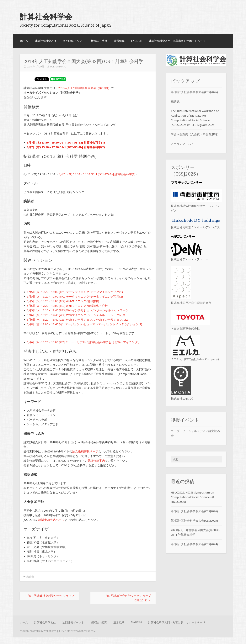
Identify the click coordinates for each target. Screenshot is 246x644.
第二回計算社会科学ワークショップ (49, 596)
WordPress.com (86, 631)
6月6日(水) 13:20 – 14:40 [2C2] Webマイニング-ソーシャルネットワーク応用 (76, 315)
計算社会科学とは (45, 41)
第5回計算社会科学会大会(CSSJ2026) (194, 92)
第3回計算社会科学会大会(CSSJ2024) (194, 545)
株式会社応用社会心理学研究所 (191, 303)
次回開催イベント (74, 41)
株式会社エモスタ (182, 399)
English (137, 41)
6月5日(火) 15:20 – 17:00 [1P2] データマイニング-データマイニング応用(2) (75, 297)
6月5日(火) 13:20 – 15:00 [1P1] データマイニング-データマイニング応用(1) (75, 292)
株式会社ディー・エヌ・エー (190, 259)
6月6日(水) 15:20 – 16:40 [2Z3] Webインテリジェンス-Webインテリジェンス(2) (78, 320)
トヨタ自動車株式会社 (185, 329)
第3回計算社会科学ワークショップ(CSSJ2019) (128, 598)
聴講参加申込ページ (51, 520)
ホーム (24, 41)
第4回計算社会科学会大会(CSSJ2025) (194, 521)
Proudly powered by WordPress (38, 631)
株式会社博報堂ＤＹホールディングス (195, 227)
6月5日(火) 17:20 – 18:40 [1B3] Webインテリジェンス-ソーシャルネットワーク (78, 310)
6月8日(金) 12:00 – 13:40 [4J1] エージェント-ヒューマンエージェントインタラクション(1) (84, 324)
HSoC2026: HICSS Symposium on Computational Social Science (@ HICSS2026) (192, 498)
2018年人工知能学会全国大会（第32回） (85, 88)
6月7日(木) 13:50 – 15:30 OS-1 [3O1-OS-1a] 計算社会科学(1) (66, 143)
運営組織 (119, 41)
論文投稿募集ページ (85, 451)
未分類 (30, 577)
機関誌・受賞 (99, 41)
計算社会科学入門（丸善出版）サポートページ (177, 41)
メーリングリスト (182, 144)
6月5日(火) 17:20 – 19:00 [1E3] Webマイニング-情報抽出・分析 (67, 306)
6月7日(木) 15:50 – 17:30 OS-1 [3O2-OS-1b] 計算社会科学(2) (66, 147)
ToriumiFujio (58, 67)
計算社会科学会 (46, 17)
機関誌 (175, 102)
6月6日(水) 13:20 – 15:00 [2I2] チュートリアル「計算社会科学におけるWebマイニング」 (84, 342)
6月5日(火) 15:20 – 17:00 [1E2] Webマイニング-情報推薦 (63, 301)
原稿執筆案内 (96, 461)
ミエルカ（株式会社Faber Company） (196, 359)
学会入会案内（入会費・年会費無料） (195, 134)
